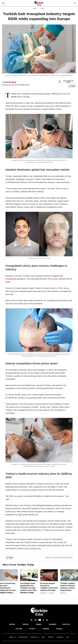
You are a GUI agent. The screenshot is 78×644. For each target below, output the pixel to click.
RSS (68, 637)
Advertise (60, 637)
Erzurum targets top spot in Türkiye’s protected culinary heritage (49, 587)
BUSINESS (53, 624)
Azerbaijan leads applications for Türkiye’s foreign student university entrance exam (28, 588)
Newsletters (23, 637)
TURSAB (10, 182)
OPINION (46, 629)
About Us (12, 637)
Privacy (51, 637)
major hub (30, 103)
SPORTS (32, 629)
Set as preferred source (66, 81)
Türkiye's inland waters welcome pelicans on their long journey (68, 587)
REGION (25, 624)
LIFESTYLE (66, 624)
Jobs (43, 637)
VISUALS (59, 629)
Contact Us (35, 637)
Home (35, 8)
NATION (12, 624)
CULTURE (19, 629)
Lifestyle (43, 8)
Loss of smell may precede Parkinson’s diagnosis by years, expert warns (8, 588)
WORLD (39, 624)
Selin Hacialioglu (10, 82)
